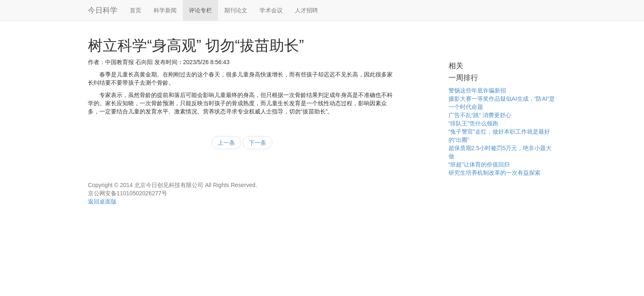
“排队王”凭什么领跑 (473, 123)
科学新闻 (165, 10)
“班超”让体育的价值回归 (479, 164)
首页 (136, 10)
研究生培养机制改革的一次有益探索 (494, 173)
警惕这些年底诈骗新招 (477, 90)
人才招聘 (306, 10)
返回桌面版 (102, 201)
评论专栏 (200, 10)
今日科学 (103, 10)
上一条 (226, 143)
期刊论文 (236, 10)
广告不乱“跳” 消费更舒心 (480, 115)
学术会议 (271, 10)
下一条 (258, 143)
